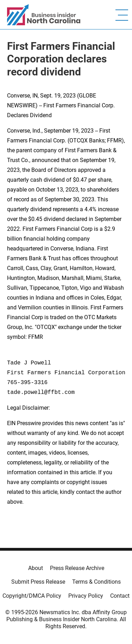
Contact (120, 596)
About (36, 568)
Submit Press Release (38, 582)
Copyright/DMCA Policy (32, 596)
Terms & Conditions (96, 582)
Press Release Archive (77, 568)
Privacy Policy (86, 596)
